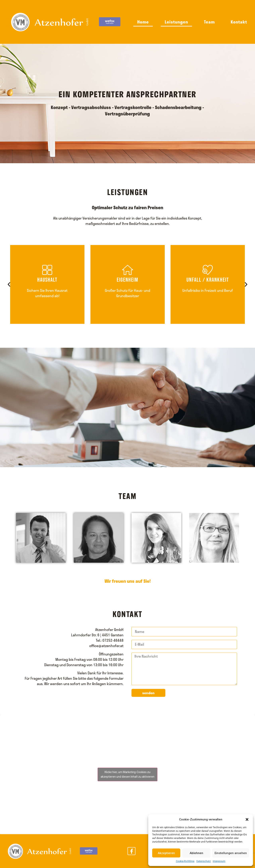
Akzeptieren (166, 853)
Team (209, 22)
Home (143, 22)
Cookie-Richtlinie (185, 861)
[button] (247, 819)
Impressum (219, 861)
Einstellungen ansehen (231, 853)
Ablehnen (196, 853)
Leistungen (176, 22)
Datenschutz (204, 861)
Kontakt (239, 22)
